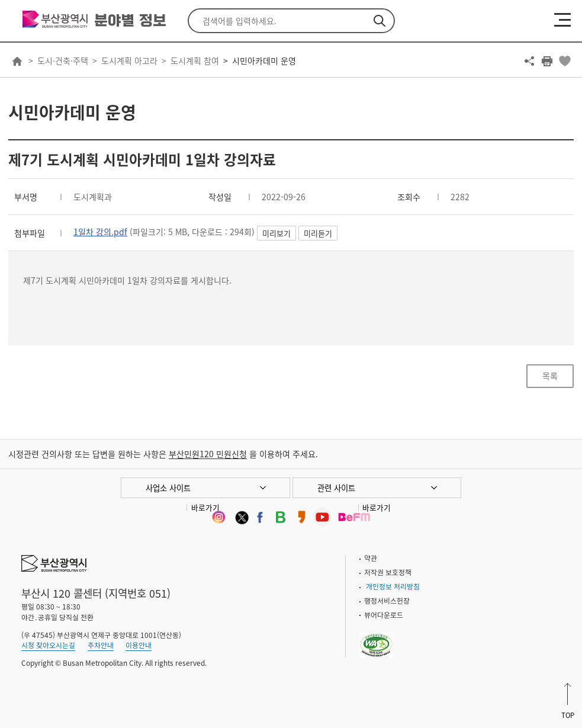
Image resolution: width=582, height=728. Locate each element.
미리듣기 (318, 233)
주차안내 (101, 645)
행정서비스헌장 (387, 601)
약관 (371, 558)
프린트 (547, 61)
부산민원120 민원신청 (208, 454)
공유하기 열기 (529, 61)
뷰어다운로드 (384, 615)
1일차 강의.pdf (100, 232)
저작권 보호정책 (388, 572)
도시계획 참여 (195, 60)
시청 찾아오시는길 (48, 645)
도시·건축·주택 (63, 60)
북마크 (565, 61)
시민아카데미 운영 (264, 60)
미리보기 (276, 233)
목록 (550, 376)
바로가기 (205, 507)
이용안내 (139, 645)
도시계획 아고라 (129, 60)
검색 (380, 21)
